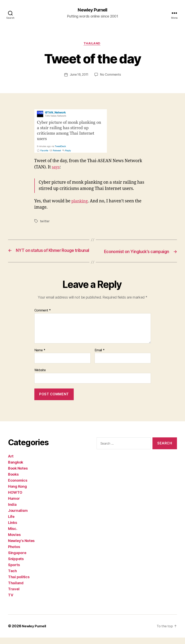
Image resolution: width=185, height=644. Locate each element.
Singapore (17, 559)
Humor (14, 505)
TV (11, 602)
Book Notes (18, 475)
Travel (14, 596)
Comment (43, 317)
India (12, 511)
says (56, 168)
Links (13, 529)
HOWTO (15, 499)
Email (100, 357)
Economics (18, 487)
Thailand (92, 44)
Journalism (18, 517)
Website (40, 376)
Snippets (16, 565)
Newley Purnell (92, 10)
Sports (14, 571)
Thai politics (19, 584)
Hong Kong (17, 493)
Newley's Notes (21, 547)
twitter (45, 222)
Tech (12, 578)
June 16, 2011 (79, 76)
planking (80, 202)
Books (13, 481)
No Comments (111, 76)
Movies (14, 541)
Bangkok (16, 469)
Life (11, 523)
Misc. (13, 535)
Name (40, 357)
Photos (14, 553)
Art (11, 463)
